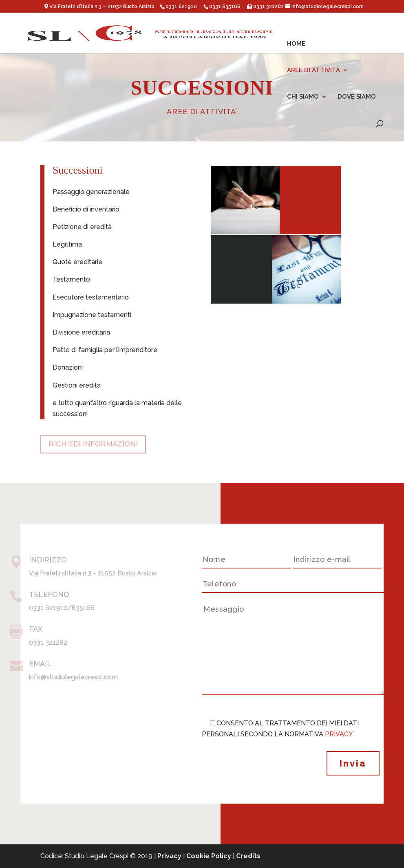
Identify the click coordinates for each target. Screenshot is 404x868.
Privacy (169, 856)
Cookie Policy (209, 856)
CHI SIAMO (303, 97)
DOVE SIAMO (357, 97)
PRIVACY (339, 734)
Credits (248, 856)
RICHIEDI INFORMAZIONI (93, 441)
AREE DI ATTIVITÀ (313, 70)
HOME (296, 44)
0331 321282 (268, 7)
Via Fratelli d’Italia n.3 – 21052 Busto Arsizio (103, 7)
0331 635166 (225, 7)
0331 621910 (181, 7)
